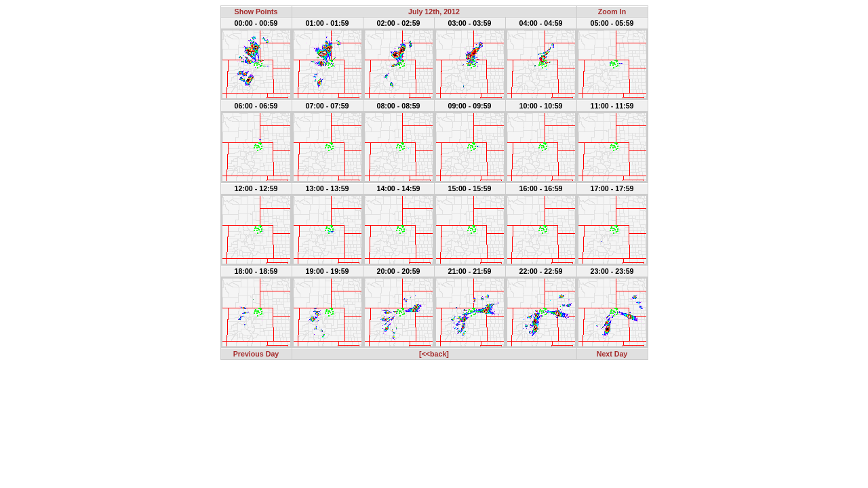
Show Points (256, 12)
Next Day (612, 354)
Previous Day (256, 354)
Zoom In (612, 12)
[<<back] (434, 354)
